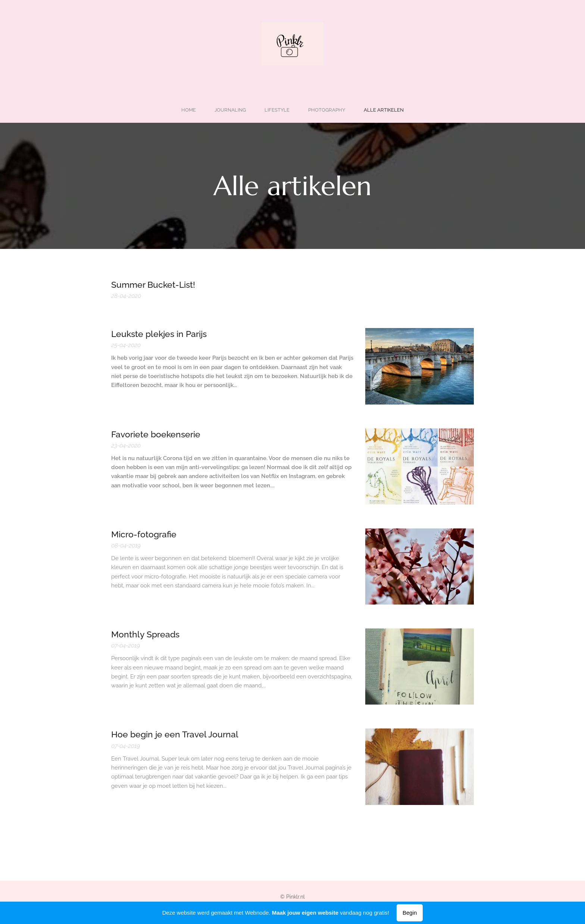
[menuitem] (260, 110)
